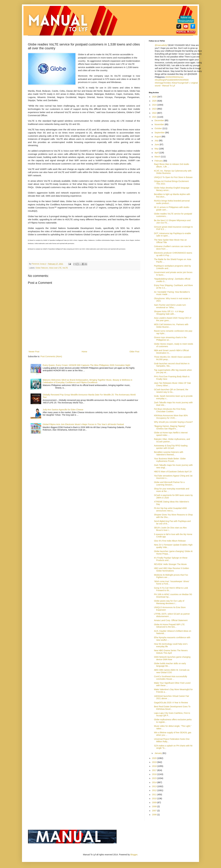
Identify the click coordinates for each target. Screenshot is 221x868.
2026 (155, 97)
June (157, 144)
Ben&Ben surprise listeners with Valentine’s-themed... (169, 453)
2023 (155, 109)
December (159, 120)
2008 (155, 806)
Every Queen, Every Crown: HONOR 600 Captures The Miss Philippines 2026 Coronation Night (86, 365)
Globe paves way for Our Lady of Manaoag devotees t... (169, 602)
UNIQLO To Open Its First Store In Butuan (173, 177)
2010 (155, 798)
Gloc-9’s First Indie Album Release (170, 541)
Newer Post (34, 352)
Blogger (134, 855)
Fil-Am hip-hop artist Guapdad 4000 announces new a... (170, 509)
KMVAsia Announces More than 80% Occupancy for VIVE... (171, 417)
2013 (155, 786)
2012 (155, 790)
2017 (155, 770)
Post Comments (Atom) (51, 356)
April (157, 153)
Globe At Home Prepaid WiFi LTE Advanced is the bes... (169, 626)
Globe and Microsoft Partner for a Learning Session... (169, 483)
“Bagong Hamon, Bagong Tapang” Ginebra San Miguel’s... (170, 427)
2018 (155, 766)
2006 (155, 815)
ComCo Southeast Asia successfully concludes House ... (171, 678)
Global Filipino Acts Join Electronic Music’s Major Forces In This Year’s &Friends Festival (83, 424)
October (158, 128)
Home (84, 352)
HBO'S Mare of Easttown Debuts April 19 (173, 472)
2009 (155, 802)
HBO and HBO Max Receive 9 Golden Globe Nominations (172, 569)
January (158, 753)
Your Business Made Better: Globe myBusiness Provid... (170, 460)
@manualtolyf (161, 45)
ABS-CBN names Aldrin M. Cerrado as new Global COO (172, 671)
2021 (155, 117)
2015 (155, 778)
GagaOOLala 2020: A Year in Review (171, 703)
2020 (155, 758)
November (159, 124)
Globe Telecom (42, 268)
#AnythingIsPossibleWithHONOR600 (172, 80)
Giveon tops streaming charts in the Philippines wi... (170, 339)
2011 (155, 794)
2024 (155, 105)
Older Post (134, 352)
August (158, 137)
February (159, 161)
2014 (155, 782)
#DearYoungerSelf (180, 83)
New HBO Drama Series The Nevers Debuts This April (171, 652)
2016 (155, 774)
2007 (155, 811)
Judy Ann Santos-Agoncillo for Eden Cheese (63, 410)
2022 (155, 113)
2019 (155, 762)
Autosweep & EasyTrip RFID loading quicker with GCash (171, 447)
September (160, 133)
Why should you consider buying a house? (173, 422)
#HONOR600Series (174, 77)
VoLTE (65, 268)
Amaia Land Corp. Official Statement (171, 620)
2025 (155, 101)
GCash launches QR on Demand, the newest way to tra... (171, 391)
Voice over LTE (55, 268)
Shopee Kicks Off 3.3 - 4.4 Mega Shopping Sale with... (169, 313)
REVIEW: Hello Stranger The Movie (170, 564)
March (158, 157)
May (157, 149)
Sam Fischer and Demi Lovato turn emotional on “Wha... (170, 306)
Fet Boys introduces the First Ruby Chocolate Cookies (170, 410)
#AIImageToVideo (163, 83)
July (157, 141)
